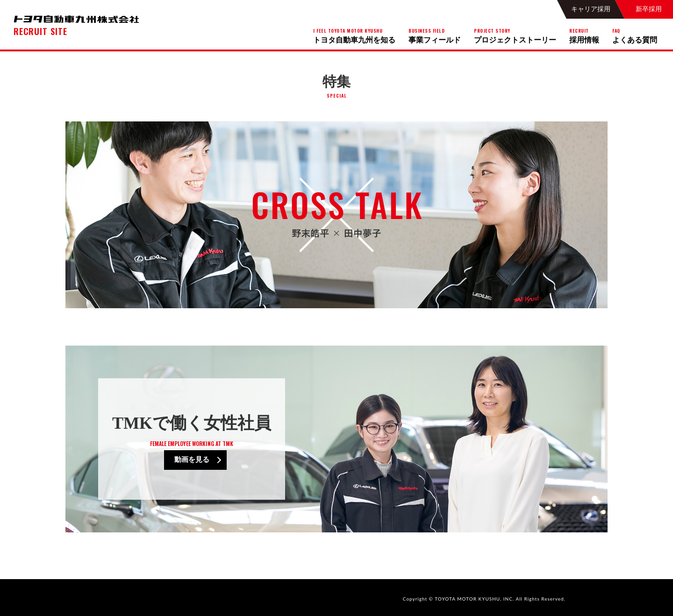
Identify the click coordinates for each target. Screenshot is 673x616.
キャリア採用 (591, 9)
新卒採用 (649, 9)
